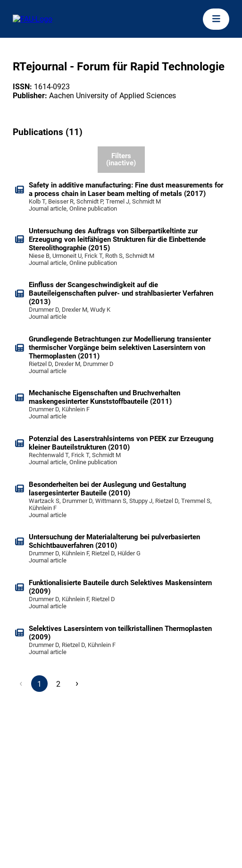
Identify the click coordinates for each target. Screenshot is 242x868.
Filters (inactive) (121, 159)
